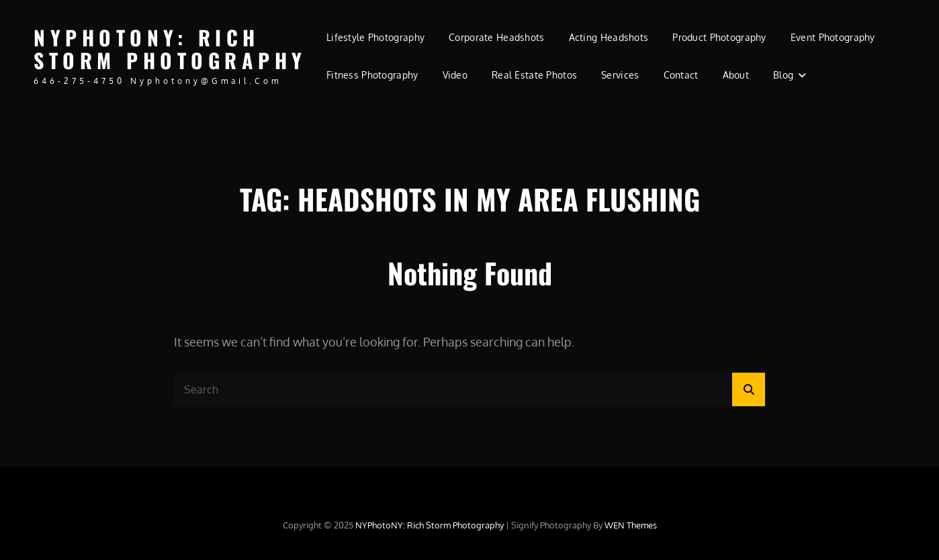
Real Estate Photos (534, 75)
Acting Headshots (609, 37)
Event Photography (833, 37)
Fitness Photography (372, 75)
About (736, 75)
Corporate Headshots (497, 37)
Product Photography (719, 37)
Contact (681, 75)
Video (455, 75)
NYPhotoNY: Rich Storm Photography (170, 49)
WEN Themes (631, 525)
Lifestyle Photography (375, 37)
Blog (783, 75)
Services (620, 75)
